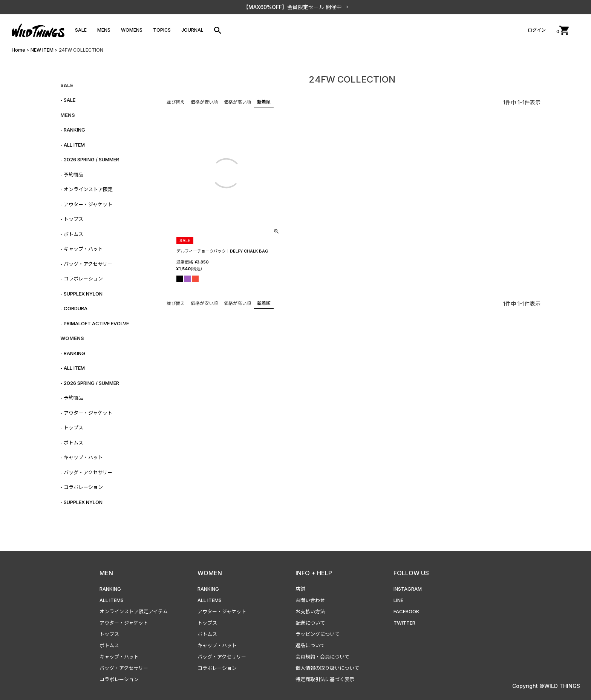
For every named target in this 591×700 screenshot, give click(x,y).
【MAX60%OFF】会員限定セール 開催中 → (296, 7)
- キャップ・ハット (82, 249)
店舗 (300, 589)
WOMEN (210, 573)
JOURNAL (192, 30)
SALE (81, 30)
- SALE (68, 100)
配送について (310, 623)
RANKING (110, 589)
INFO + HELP (314, 573)
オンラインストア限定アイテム (134, 611)
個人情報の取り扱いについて (327, 668)
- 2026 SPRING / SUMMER (90, 159)
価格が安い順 (204, 102)
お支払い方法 (310, 611)
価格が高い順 (237, 102)
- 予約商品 (72, 175)
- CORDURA (74, 308)
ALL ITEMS (112, 600)
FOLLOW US (411, 573)
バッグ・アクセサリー (124, 668)
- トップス (72, 219)
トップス (109, 634)
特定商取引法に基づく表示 (325, 679)
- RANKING (73, 130)
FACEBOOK (407, 611)
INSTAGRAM (408, 589)
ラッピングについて (318, 634)
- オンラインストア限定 (87, 189)
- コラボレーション (82, 279)
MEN (106, 573)
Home (18, 50)
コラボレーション (119, 679)
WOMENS (132, 30)
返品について (310, 645)
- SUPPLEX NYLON (81, 294)
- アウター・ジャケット (86, 204)
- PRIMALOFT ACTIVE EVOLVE (95, 323)
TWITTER (404, 623)
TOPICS (162, 30)
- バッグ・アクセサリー (86, 264)
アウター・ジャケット (124, 623)
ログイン (537, 30)
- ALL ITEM (73, 145)
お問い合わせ (310, 600)
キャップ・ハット (119, 657)
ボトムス (109, 645)
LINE (398, 600)
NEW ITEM (42, 50)
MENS (104, 30)
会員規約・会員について (322, 657)
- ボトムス (72, 234)
